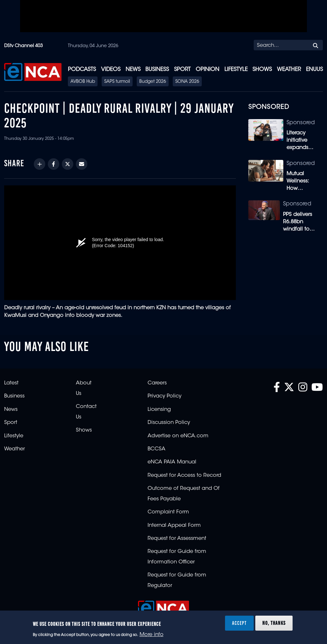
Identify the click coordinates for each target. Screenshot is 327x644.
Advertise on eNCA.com (178, 436)
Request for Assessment (177, 539)
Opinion (207, 70)
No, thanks (274, 623)
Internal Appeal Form (174, 526)
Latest (11, 383)
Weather (289, 70)
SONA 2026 (187, 82)
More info (152, 635)
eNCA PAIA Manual (172, 462)
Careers (157, 383)
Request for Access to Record (184, 476)
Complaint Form (168, 512)
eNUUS (314, 70)
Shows (262, 70)
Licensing (159, 410)
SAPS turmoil (117, 82)
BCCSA (156, 449)
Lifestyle (236, 70)
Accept (239, 623)
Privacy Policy (164, 396)
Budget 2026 (153, 82)
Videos (111, 70)
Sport (182, 70)
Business (157, 70)
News (133, 70)
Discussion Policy (169, 423)
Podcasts (82, 70)
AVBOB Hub (83, 82)
